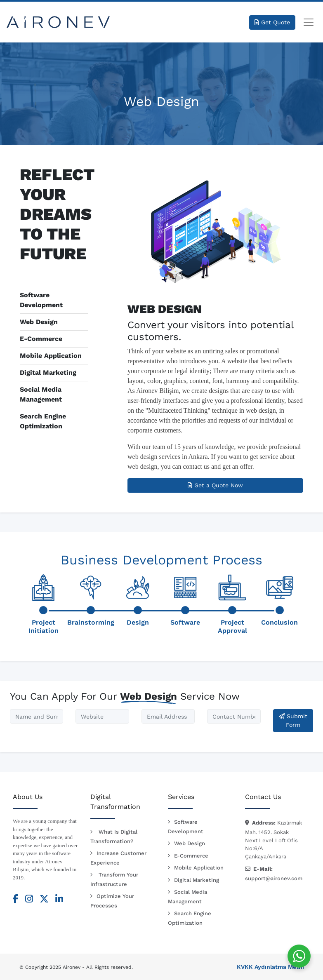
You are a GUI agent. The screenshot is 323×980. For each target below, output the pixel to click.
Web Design (39, 322)
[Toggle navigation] (309, 22)
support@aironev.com (274, 878)
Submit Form (293, 720)
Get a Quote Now (215, 485)
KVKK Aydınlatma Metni (270, 967)
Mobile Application (51, 356)
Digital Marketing (48, 372)
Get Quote (272, 22)
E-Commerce (41, 339)
